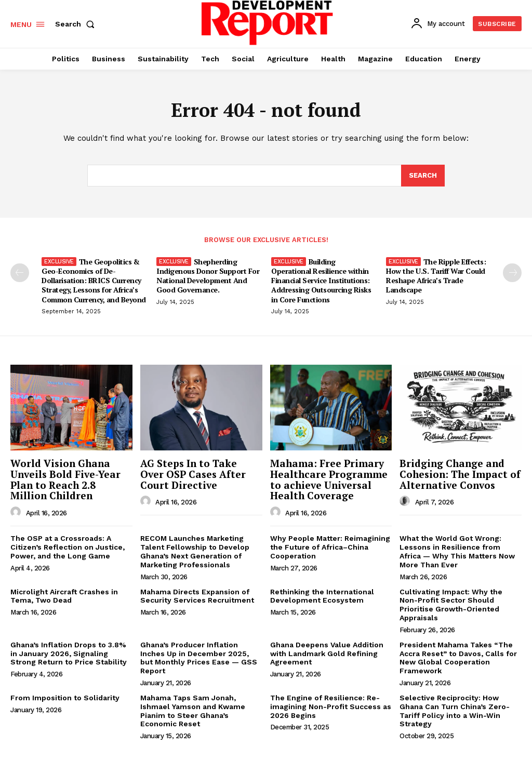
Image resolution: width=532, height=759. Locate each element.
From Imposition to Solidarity (65, 698)
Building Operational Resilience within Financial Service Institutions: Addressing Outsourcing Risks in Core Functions (321, 281)
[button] (77, 24)
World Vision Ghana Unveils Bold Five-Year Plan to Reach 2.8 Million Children (65, 480)
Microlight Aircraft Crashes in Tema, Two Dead (64, 596)
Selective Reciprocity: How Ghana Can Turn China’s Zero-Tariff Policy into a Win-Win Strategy (455, 711)
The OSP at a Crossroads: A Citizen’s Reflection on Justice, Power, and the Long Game (68, 547)
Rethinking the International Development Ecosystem (322, 596)
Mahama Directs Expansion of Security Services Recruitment (197, 596)
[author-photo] (17, 512)
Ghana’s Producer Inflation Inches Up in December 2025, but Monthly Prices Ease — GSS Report (199, 658)
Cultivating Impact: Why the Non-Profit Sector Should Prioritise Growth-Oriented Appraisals (451, 605)
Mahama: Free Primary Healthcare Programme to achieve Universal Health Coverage (329, 480)
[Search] (423, 176)
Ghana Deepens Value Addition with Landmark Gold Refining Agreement (327, 654)
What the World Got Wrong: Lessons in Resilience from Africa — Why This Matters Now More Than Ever (457, 551)
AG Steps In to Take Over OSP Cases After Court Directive (193, 474)
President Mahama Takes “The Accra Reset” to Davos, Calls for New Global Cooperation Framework (458, 658)
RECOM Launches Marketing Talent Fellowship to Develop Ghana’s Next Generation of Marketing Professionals (195, 551)
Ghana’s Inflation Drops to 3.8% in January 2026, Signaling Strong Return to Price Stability (69, 654)
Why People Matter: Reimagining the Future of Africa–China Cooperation (330, 547)
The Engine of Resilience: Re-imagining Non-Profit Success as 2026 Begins (331, 707)
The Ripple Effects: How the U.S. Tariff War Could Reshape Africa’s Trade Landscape (436, 276)
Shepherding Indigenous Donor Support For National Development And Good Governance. (208, 276)
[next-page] (512, 273)
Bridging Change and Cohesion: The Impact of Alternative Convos (460, 474)
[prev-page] (20, 273)
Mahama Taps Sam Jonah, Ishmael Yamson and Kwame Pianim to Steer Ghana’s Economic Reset (193, 711)
